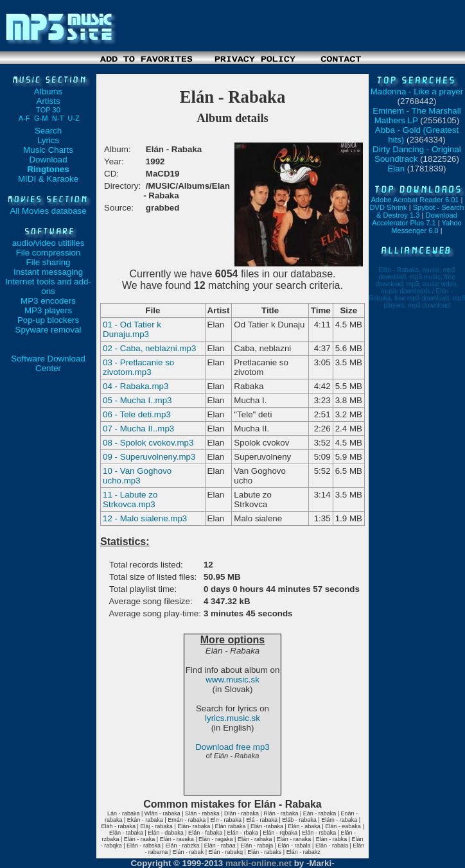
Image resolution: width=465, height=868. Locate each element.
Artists (48, 105)
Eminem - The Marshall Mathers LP (417, 116)
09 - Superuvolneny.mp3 (149, 457)
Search (48, 131)
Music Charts (48, 150)
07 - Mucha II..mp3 (138, 429)
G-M (41, 118)
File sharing (48, 262)
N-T (58, 118)
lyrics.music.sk (232, 718)
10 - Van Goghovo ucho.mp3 (137, 476)
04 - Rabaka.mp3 (136, 386)
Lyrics (48, 140)
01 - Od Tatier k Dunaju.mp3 (132, 329)
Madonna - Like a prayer (417, 91)
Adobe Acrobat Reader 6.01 (415, 200)
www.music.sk (232, 680)
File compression (48, 253)
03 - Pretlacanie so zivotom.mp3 (138, 367)
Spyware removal (48, 330)
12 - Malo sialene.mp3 (145, 518)
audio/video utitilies (48, 243)
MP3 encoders (48, 301)
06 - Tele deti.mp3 (137, 414)
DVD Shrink (389, 207)
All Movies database (48, 211)
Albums (48, 91)
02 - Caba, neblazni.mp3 (149, 348)
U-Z (74, 118)
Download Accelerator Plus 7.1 (415, 219)
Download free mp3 (232, 747)
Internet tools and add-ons (48, 286)
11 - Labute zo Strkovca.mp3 (130, 499)
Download (48, 160)
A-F (24, 118)
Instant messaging (48, 272)
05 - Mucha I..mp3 (137, 400)
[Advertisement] (232, 69)
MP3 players (48, 310)
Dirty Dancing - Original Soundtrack (417, 154)
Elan (396, 169)
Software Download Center (48, 363)
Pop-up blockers (48, 320)
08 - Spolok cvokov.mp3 (148, 443)
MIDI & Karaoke (48, 179)
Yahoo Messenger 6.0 (426, 227)
